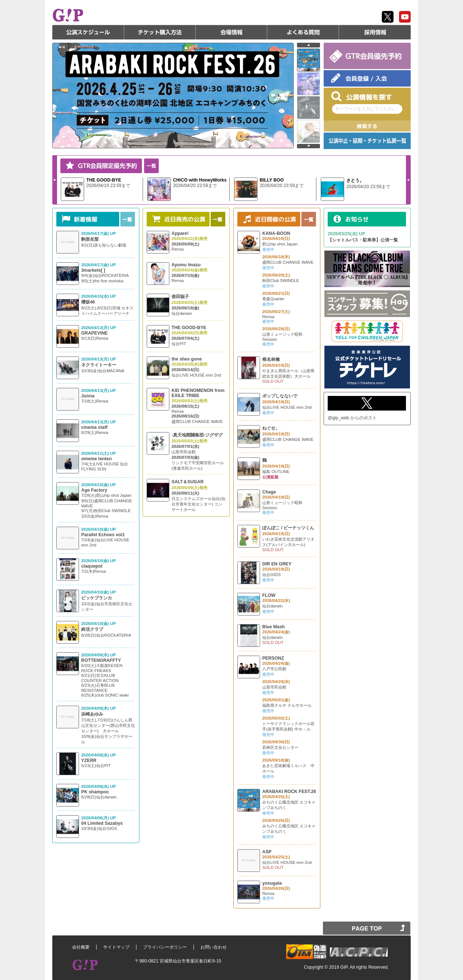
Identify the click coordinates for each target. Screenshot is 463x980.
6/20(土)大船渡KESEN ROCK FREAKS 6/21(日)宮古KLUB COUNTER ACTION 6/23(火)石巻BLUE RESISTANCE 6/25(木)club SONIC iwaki (105, 680)
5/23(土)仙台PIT (96, 766)
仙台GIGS (272, 575)
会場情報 (231, 32)
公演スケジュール (88, 32)
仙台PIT (179, 344)
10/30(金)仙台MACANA (103, 371)
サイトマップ (116, 947)
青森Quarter (273, 299)
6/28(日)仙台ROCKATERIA (106, 635)
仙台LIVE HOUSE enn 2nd (196, 375)
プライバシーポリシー (165, 947)
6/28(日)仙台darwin (99, 797)
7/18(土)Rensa (95, 401)
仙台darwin (182, 313)
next (308, 146)
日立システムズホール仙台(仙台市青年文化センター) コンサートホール (198, 504)
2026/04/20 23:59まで (195, 186)
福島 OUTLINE (276, 472)
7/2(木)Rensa (94, 571)
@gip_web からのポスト (352, 418)
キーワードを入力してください (366, 109)
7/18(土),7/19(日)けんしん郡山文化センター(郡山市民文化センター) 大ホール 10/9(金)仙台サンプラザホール (108, 731)
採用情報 (375, 32)
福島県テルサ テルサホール (287, 705)
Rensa (178, 249)
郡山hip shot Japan (280, 244)
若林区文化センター (280, 747)
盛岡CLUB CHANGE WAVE (197, 422)
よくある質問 (303, 32)
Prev (408, 180)
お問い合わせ (214, 947)
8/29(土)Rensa (95, 432)
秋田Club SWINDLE (281, 281)
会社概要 (81, 947)
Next (55, 180)
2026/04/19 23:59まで (108, 186)
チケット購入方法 (160, 32)
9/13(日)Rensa (95, 338)
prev (308, 45)
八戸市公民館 (274, 669)
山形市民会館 (184, 452)
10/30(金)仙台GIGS (99, 828)
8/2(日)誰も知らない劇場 (104, 245)
